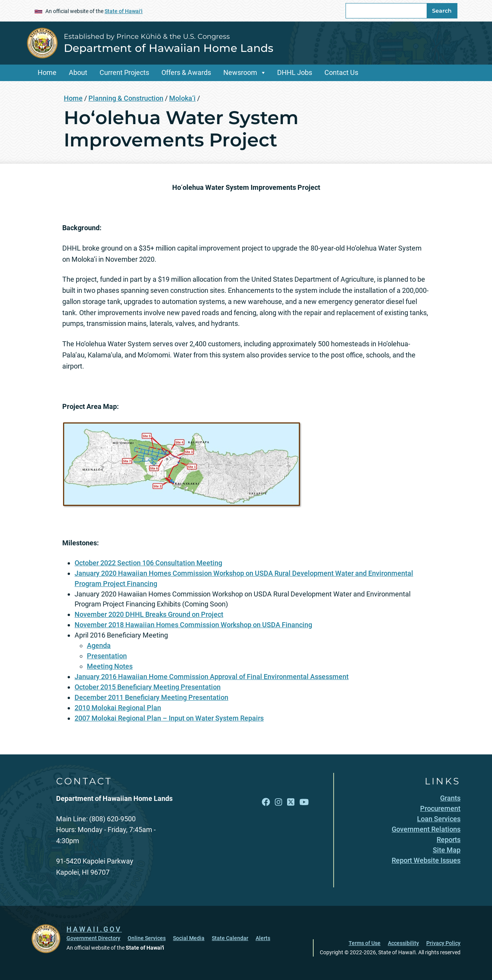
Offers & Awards (186, 72)
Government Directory (93, 938)
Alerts (263, 938)
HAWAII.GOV (94, 929)
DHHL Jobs (295, 72)
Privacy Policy (443, 943)
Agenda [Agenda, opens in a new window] (99, 645)
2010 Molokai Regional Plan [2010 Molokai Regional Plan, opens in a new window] (118, 708)
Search (442, 11)
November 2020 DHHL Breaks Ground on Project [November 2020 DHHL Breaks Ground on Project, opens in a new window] (149, 614)
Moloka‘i (182, 98)
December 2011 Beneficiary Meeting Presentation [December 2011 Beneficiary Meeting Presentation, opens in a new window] (151, 697)
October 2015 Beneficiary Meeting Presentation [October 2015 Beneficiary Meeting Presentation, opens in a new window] (148, 687)
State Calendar (230, 938)
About (78, 72)
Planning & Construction (126, 98)
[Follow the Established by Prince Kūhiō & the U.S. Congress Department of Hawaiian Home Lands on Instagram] (278, 802)
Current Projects (124, 72)
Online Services (147, 938)
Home (47, 72)
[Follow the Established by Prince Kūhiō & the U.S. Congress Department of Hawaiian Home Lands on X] (291, 802)
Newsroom (240, 72)
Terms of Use (365, 943)
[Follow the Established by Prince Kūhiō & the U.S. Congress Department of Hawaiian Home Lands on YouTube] (304, 802)
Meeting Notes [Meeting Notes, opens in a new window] (110, 666)
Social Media (189, 938)
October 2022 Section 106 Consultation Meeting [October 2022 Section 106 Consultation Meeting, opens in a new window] (148, 563)
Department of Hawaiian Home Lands (169, 48)
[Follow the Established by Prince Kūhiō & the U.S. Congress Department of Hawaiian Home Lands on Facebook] (266, 802)
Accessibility (403, 943)
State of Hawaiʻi (124, 11)
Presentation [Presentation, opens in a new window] (107, 656)
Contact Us (341, 72)
